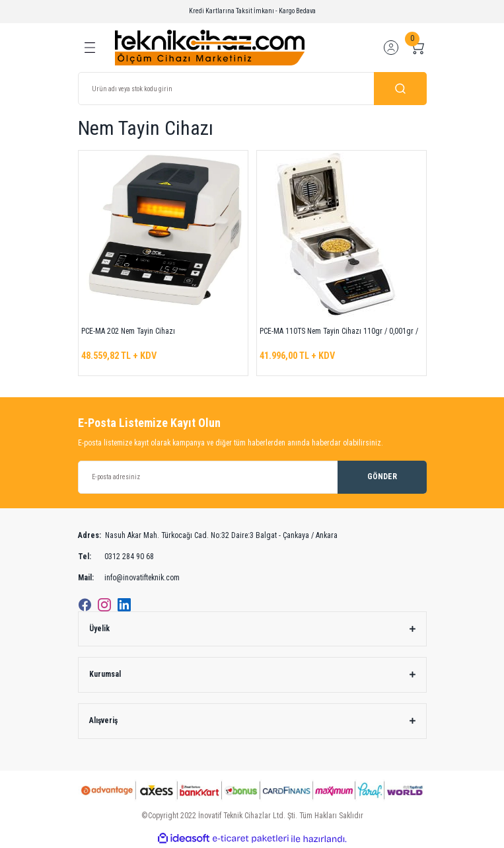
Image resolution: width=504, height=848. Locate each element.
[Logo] (210, 47)
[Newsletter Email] (252, 477)
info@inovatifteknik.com (129, 578)
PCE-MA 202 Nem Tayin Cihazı (128, 331)
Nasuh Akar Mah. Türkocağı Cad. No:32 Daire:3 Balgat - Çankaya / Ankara (208, 536)
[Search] (252, 89)
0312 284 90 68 (116, 557)
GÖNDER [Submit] (382, 477)
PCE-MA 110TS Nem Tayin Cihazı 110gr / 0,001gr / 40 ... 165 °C (339, 333)
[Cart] (417, 48)
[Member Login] (391, 48)
